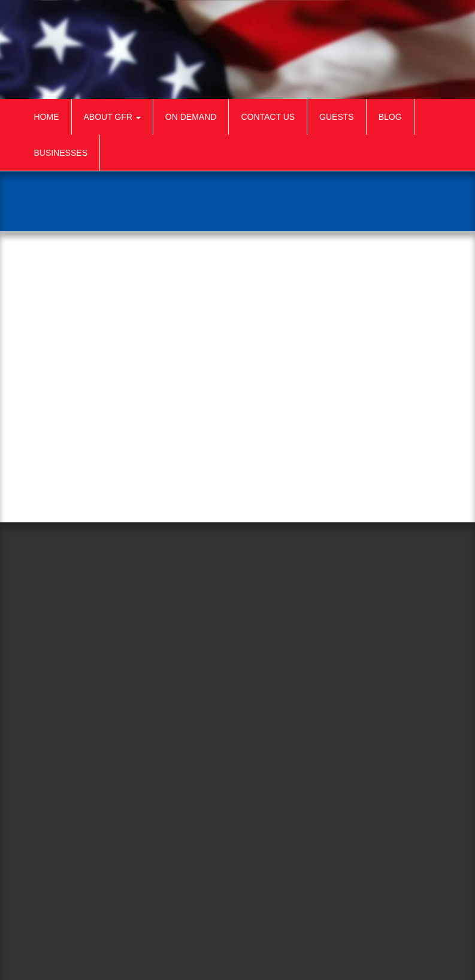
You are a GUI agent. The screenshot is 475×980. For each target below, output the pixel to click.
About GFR (112, 117)
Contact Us (268, 117)
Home (47, 117)
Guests (337, 117)
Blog (390, 117)
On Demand (191, 117)
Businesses (61, 153)
